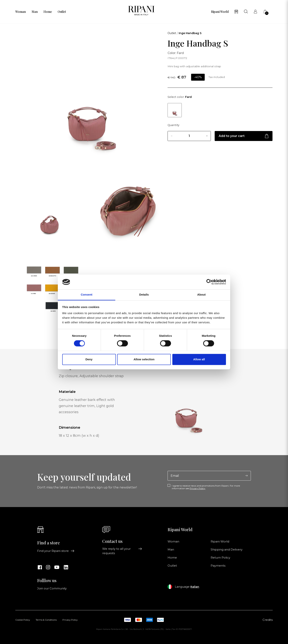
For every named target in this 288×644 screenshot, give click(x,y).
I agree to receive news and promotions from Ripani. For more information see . (206, 487)
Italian (195, 587)
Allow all (199, 359)
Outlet (62, 12)
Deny (89, 359)
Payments (218, 566)
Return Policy (220, 558)
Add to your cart (244, 136)
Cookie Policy (23, 620)
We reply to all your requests (122, 551)
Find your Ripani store (56, 551)
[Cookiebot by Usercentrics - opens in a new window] (209, 282)
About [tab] (201, 295)
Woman (21, 12)
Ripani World (220, 12)
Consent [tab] (87, 295)
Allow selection (144, 359)
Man (35, 12)
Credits (268, 620)
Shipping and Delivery (227, 550)
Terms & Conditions (46, 620)
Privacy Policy (197, 488)
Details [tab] (144, 295)
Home (48, 12)
